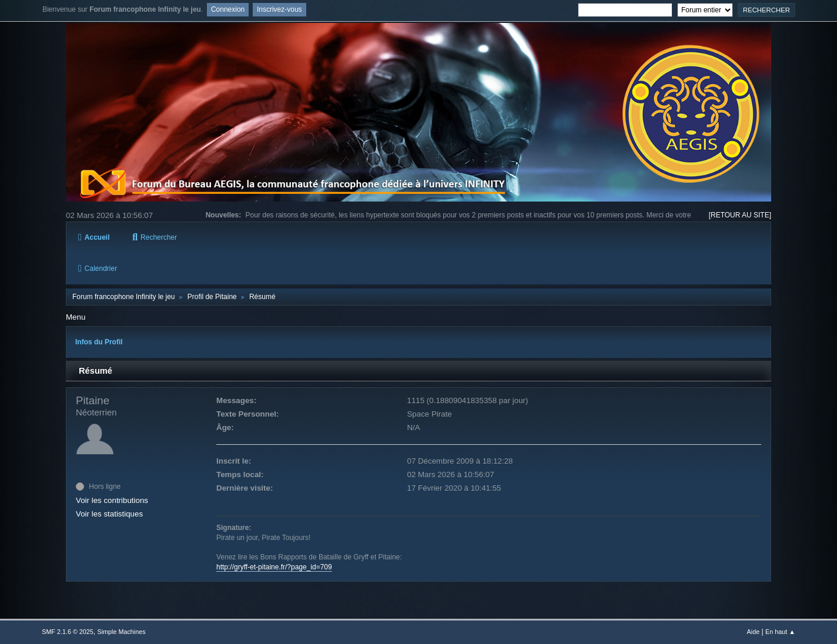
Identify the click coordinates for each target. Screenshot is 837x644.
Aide (754, 632)
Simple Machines (122, 632)
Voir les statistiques (109, 514)
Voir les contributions (112, 500)
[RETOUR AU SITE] (740, 215)
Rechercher (155, 237)
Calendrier (98, 269)
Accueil (94, 237)
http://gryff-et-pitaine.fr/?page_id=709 (274, 567)
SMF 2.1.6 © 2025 (68, 632)
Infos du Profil (99, 342)
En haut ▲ (780, 632)
